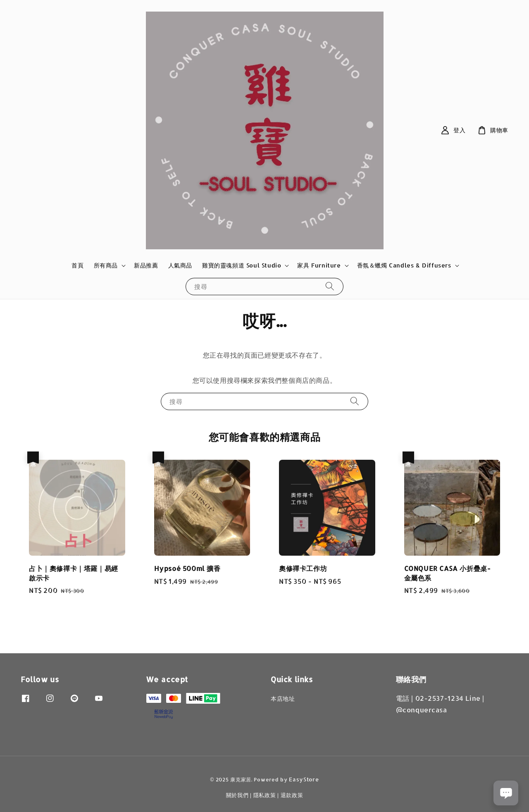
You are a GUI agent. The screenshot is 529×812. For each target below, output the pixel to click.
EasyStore (304, 779)
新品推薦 (146, 265)
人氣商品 (180, 265)
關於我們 (237, 795)
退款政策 (292, 795)
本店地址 (283, 699)
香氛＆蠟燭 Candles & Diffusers (404, 265)
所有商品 (106, 265)
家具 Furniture (319, 265)
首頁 (77, 265)
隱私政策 (265, 795)
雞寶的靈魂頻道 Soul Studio (242, 265)
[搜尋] (330, 286)
